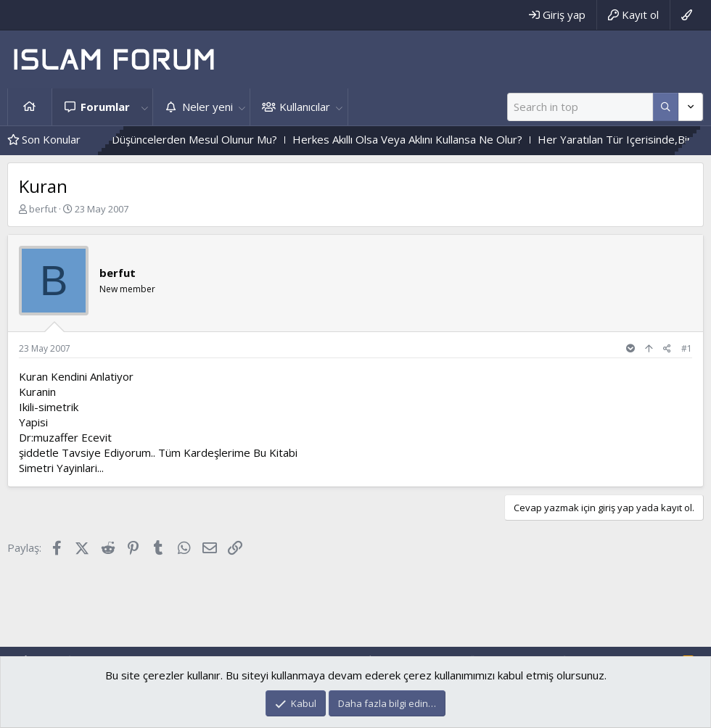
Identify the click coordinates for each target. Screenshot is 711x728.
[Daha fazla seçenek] (666, 107)
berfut (43, 209)
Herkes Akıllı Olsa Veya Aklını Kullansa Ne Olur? (438, 139)
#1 (687, 348)
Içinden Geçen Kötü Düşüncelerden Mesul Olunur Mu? (175, 139)
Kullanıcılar (305, 107)
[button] (144, 107)
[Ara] (580, 107)
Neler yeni (207, 107)
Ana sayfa (30, 107)
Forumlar (105, 107)
